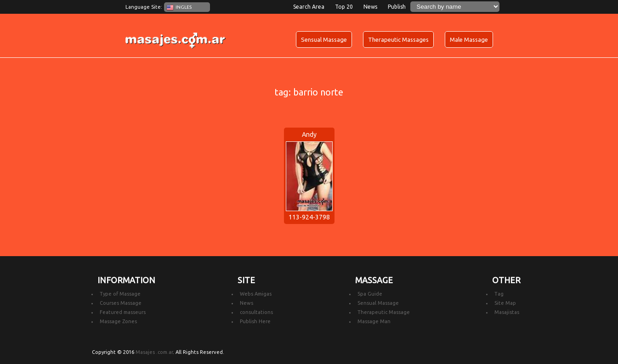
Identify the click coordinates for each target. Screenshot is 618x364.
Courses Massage (121, 303)
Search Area (309, 7)
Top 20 (344, 7)
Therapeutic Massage (384, 312)
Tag (499, 294)
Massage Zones (118, 321)
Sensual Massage (324, 39)
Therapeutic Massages (398, 39)
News (370, 7)
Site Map (505, 303)
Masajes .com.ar (154, 352)
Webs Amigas (256, 294)
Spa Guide (370, 294)
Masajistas (507, 312)
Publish (397, 7)
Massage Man (374, 321)
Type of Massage (120, 294)
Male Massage (469, 39)
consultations (256, 312)
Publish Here (255, 321)
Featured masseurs (123, 312)
